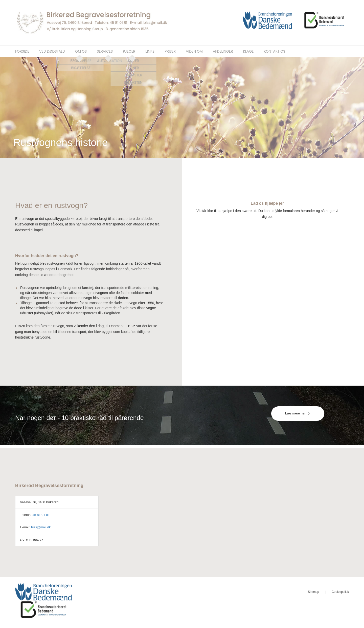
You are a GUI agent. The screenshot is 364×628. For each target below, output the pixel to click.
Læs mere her (298, 417)
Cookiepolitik (340, 595)
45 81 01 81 (41, 518)
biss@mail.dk (41, 530)
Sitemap (313, 595)
